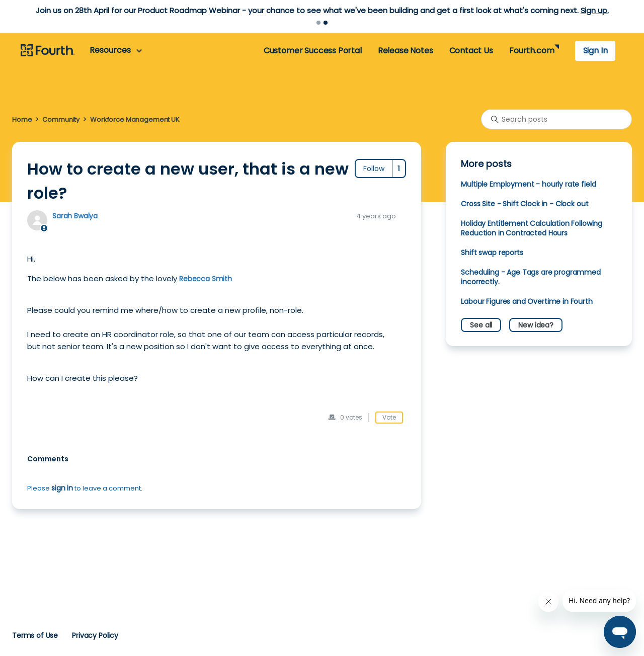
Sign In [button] (595, 51)
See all (481, 325)
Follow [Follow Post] (374, 169)
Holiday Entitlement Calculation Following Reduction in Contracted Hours (532, 228)
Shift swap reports (492, 253)
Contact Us (471, 51)
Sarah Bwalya (75, 216)
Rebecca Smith (206, 279)
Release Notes (406, 51)
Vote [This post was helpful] (389, 417)
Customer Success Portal (313, 51)
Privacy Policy (95, 635)
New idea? (536, 325)
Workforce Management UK (135, 119)
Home (22, 119)
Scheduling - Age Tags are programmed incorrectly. (531, 277)
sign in (62, 488)
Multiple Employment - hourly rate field (528, 184)
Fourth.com (532, 51)
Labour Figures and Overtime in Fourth (527, 301)
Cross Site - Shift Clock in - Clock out (525, 204)
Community (61, 119)
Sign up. (595, 10)
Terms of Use (35, 635)
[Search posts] (556, 119)
